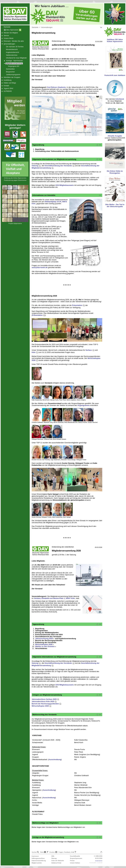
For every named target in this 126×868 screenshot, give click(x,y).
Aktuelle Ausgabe (115, 136)
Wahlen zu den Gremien (46, 646)
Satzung (36, 166)
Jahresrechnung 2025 (45, 639)
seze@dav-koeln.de (40, 267)
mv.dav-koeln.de (99, 861)
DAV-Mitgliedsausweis (65, 185)
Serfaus (90, 350)
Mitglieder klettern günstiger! (15, 126)
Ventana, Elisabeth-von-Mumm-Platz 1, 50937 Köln (54, 598)
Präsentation (78, 305)
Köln (35, 352)
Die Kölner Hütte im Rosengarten (115, 172)
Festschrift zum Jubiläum (115, 75)
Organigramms (84, 405)
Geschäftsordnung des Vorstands (59, 166)
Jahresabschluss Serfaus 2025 (45, 699)
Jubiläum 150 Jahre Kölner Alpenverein (115, 40)
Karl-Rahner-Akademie (56, 87)
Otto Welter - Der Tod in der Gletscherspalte (115, 205)
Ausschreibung (55, 759)
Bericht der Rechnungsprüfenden (47, 704)
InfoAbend (120, 99)
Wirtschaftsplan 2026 (45, 644)
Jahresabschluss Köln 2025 (44, 701)
